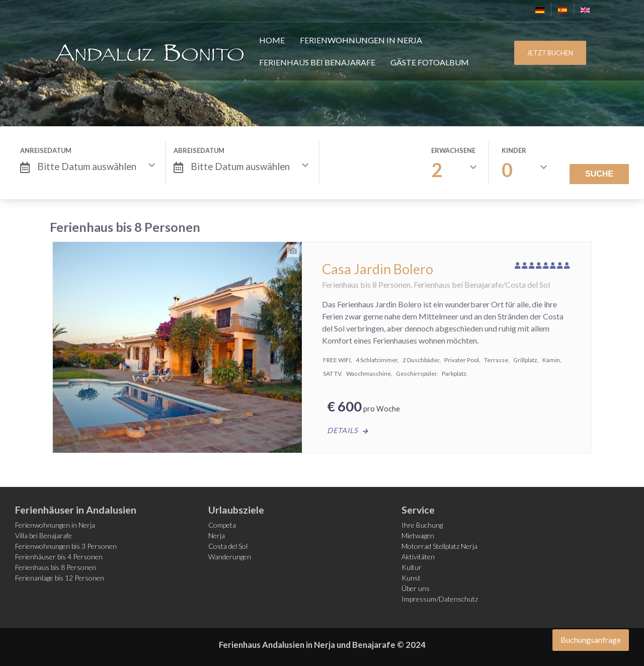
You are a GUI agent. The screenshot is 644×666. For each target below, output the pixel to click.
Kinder (514, 150)
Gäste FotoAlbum (430, 62)
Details (343, 430)
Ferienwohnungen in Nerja (361, 40)
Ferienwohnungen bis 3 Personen (66, 546)
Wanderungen (230, 557)
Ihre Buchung (422, 525)
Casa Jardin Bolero (378, 269)
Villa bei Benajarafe (44, 535)
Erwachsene (453, 150)
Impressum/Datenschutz (440, 599)
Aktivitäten (418, 557)
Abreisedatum (199, 150)
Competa (222, 525)
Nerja (217, 535)
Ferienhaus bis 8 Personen (56, 567)
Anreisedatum (46, 150)
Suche (599, 174)
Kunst (411, 578)
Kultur (412, 567)
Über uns (416, 588)
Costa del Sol (228, 546)
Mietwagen (418, 535)
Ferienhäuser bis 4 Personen (59, 557)
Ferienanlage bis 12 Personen (60, 578)
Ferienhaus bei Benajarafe (317, 62)
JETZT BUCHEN (550, 53)
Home (272, 40)
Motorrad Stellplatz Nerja (439, 546)
